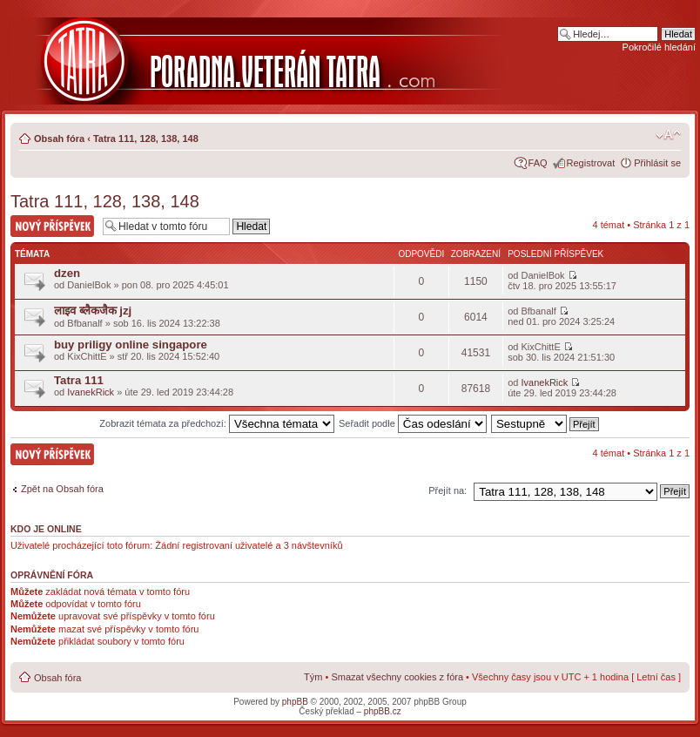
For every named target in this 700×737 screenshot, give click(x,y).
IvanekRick (91, 392)
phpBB (295, 702)
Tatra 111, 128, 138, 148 (146, 139)
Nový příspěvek (52, 226)
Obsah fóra (59, 139)
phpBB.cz (383, 711)
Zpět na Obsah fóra (62, 489)
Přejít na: (448, 490)
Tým (313, 677)
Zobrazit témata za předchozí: (217, 423)
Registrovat (591, 163)
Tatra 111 (79, 380)
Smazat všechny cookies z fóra (397, 677)
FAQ (538, 163)
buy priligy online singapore (131, 345)
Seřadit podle (413, 423)
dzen (67, 273)
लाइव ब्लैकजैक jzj (93, 311)
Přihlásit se (657, 163)
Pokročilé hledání (659, 47)
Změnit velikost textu (668, 135)
